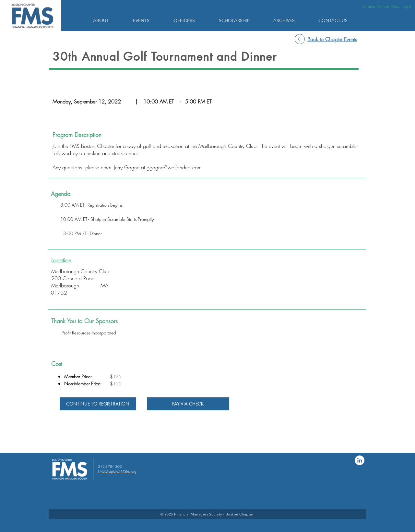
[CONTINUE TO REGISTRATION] (98, 404)
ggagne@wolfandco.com (174, 167)
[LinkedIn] (360, 460)
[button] (108, 20)
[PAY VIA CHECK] (188, 404)
